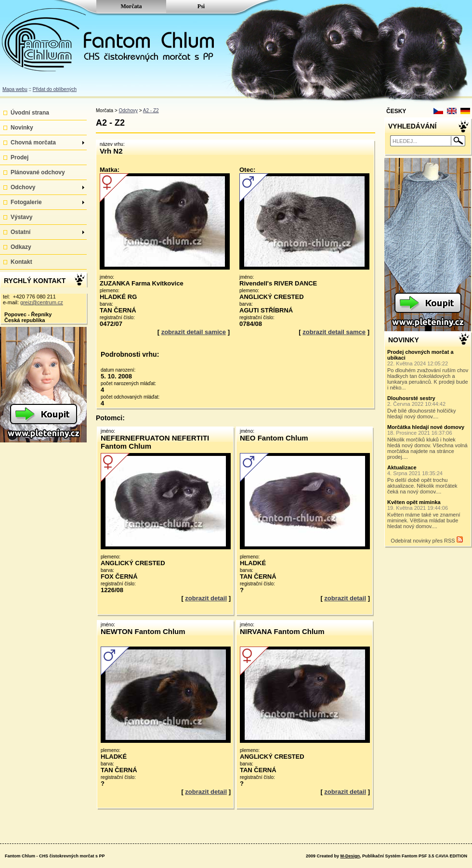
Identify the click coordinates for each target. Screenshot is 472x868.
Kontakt (21, 262)
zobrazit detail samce (334, 332)
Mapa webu (15, 89)
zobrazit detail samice (194, 332)
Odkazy (21, 247)
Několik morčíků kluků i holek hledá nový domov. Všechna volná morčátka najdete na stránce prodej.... (428, 442)
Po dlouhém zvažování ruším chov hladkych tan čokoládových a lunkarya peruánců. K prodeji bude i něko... (428, 370)
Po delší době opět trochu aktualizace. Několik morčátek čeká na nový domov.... (428, 479)
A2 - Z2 (151, 110)
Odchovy (47, 187)
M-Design (350, 856)
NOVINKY (404, 340)
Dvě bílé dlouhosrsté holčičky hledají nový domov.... (428, 407)
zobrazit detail (206, 598)
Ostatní (47, 232)
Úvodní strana (30, 113)
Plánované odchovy (38, 172)
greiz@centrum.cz (42, 302)
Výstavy (21, 217)
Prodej (20, 157)
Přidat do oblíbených (55, 89)
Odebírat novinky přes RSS (426, 540)
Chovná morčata (47, 143)
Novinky (22, 128)
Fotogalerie (47, 202)
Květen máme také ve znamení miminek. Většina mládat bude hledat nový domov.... (428, 514)
